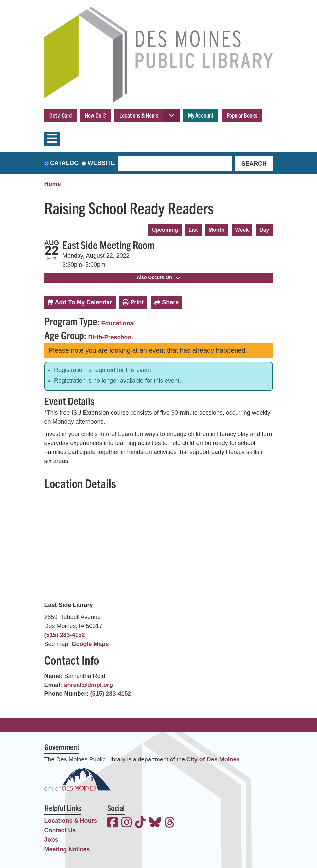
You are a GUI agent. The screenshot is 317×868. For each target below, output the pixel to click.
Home (53, 184)
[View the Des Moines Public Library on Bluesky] (155, 823)
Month (217, 230)
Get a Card (60, 115)
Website (101, 163)
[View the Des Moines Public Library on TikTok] (140, 823)
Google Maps (90, 644)
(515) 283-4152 (65, 635)
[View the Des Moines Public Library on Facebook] (113, 823)
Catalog (64, 163)
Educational (118, 323)
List (193, 230)
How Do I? (95, 115)
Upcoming (165, 230)
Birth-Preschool (111, 337)
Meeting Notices (67, 849)
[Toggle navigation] (52, 139)
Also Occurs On (158, 277)
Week (242, 230)
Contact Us (60, 830)
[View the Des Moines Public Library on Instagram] (127, 823)
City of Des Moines (213, 760)
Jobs (51, 840)
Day (264, 230)
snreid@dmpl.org (89, 685)
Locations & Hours (139, 115)
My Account (201, 115)
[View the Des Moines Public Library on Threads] (170, 823)
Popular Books (242, 115)
